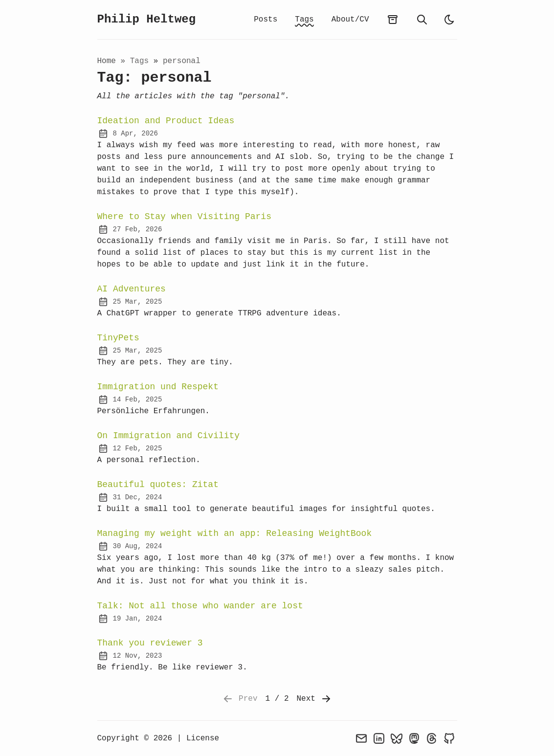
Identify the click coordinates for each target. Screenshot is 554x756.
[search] (422, 20)
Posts (266, 20)
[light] (449, 20)
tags (142, 61)
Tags (304, 20)
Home (107, 61)
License (203, 738)
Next (314, 699)
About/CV (350, 20)
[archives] (393, 20)
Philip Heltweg (147, 19)
